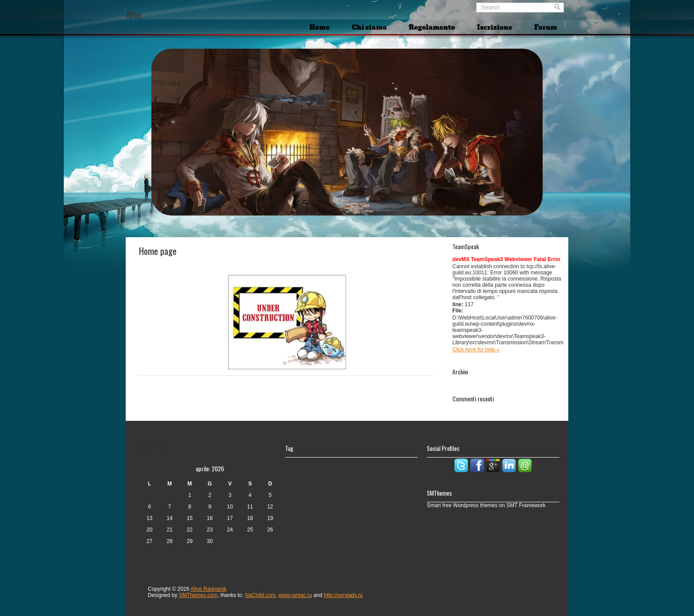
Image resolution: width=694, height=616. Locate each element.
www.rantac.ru (295, 595)
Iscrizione (495, 27)
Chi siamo (369, 27)
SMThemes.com (198, 595)
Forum (546, 27)
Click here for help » (476, 350)
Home (320, 27)
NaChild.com (260, 595)
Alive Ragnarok (208, 589)
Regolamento (432, 27)
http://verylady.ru (343, 595)
